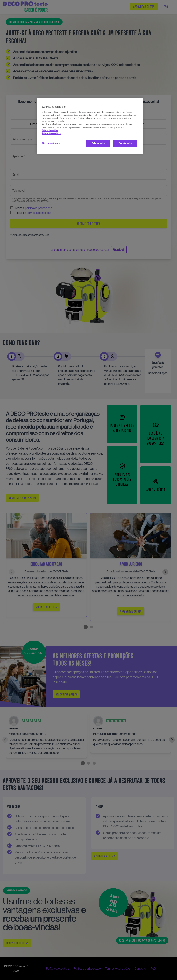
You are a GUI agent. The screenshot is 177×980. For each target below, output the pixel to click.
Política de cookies (50, 130)
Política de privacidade (52, 134)
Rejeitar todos (98, 143)
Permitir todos (125, 143)
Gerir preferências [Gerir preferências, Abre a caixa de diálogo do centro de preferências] (51, 143)
